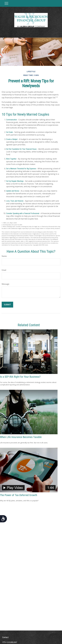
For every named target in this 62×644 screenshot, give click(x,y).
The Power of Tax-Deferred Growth (19, 495)
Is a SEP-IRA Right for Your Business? (20, 377)
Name (4, 256)
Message (5, 284)
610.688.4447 (12, 642)
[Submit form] (7, 305)
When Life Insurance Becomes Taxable (21, 437)
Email (4, 270)
